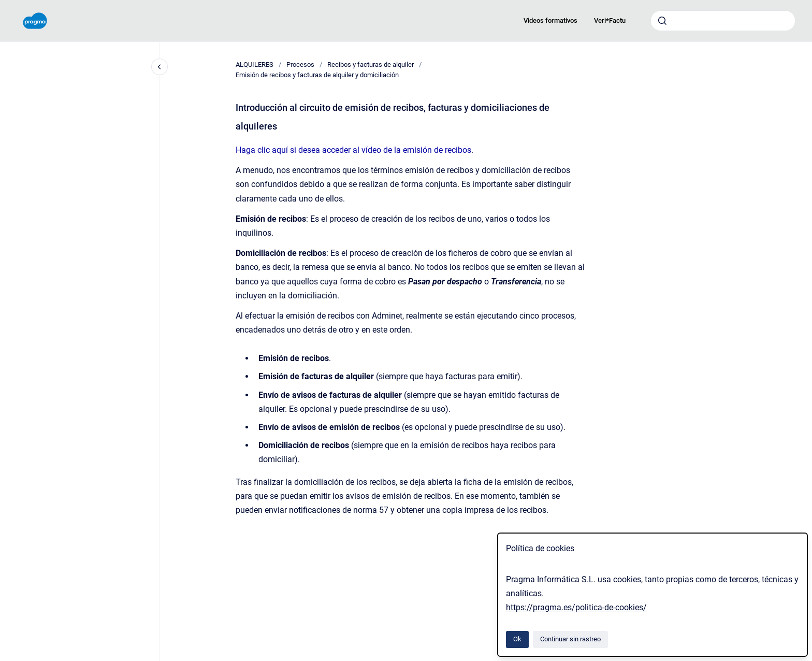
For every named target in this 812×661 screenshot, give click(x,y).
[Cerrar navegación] (160, 67)
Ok (517, 639)
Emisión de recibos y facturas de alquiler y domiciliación (317, 75)
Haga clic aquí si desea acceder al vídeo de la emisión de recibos (353, 150)
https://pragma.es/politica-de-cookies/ (576, 607)
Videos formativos (550, 20)
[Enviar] (662, 21)
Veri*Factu (610, 20)
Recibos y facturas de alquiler (371, 64)
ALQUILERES (255, 64)
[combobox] (723, 21)
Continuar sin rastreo (570, 639)
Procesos (300, 64)
